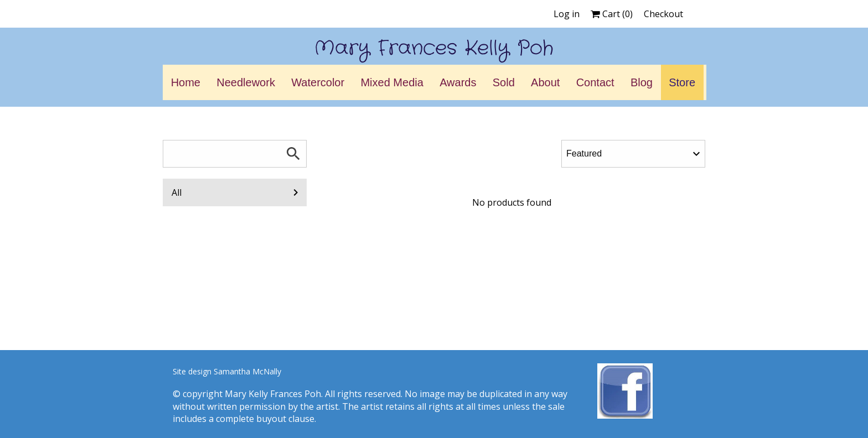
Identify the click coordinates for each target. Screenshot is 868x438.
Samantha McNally (247, 371)
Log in (567, 14)
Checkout (663, 14)
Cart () (612, 14)
